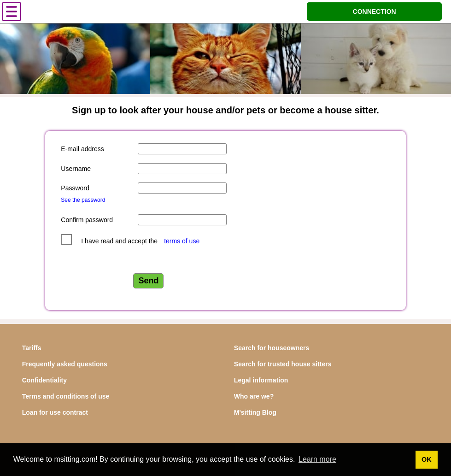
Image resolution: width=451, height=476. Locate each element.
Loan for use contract (55, 412)
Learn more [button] (317, 459)
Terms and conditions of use (66, 396)
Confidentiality (44, 380)
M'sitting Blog (255, 412)
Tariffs (32, 348)
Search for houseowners (272, 348)
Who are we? (254, 396)
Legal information (261, 380)
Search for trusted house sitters (283, 364)
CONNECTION (375, 12)
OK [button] (427, 459)
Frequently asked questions (65, 364)
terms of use (182, 241)
